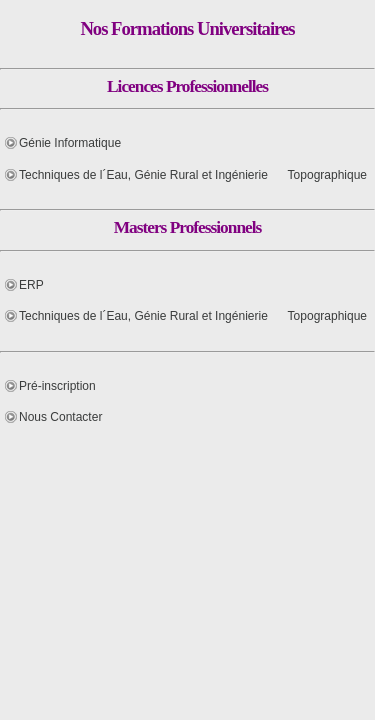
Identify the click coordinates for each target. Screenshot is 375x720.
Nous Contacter (60, 417)
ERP (31, 285)
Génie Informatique (70, 143)
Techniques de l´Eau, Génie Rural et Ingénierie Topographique (193, 175)
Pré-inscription (57, 386)
